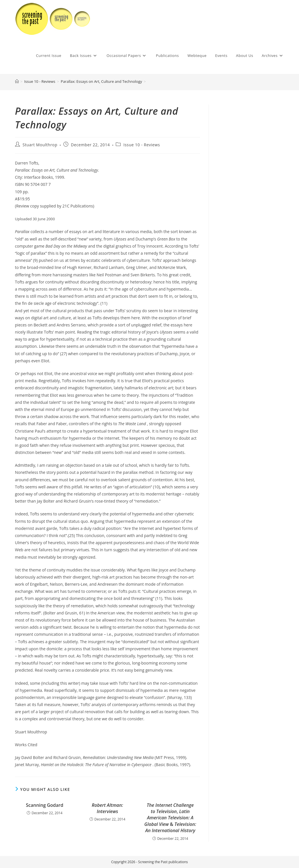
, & (170, 818)
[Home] (17, 81)
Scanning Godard (45, 805)
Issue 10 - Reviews (142, 145)
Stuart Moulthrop (40, 145)
